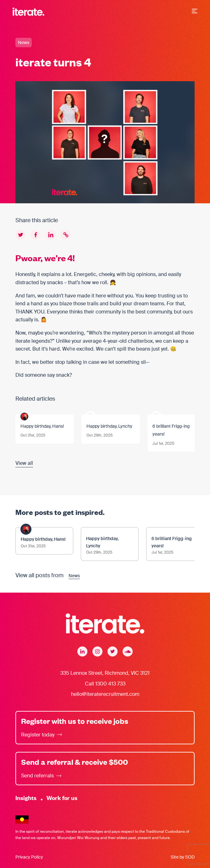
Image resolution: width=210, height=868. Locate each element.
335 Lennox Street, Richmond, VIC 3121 (105, 673)
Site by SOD (183, 857)
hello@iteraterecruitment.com (105, 694)
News (24, 42)
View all (24, 463)
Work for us (62, 798)
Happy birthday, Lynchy (109, 426)
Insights (26, 798)
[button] (195, 12)
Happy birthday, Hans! (42, 426)
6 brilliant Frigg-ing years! (171, 430)
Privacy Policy (29, 857)
